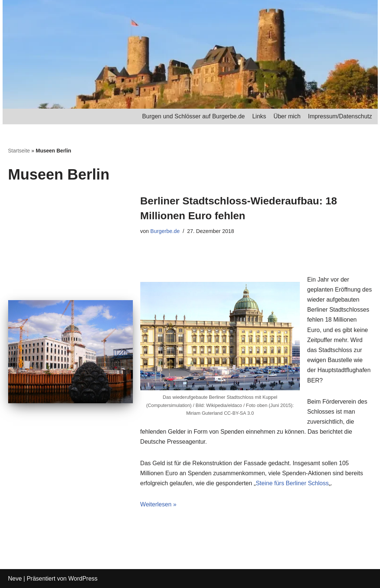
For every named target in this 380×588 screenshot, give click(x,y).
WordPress (83, 579)
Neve (15, 579)
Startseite (19, 151)
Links (259, 116)
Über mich (287, 116)
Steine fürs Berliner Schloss (292, 483)
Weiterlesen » (158, 504)
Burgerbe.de (165, 231)
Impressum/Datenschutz (340, 116)
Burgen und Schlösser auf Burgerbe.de (194, 116)
